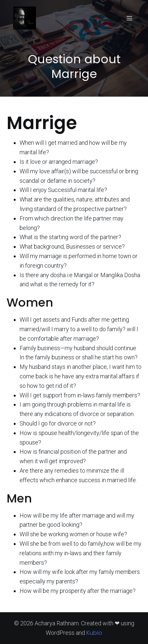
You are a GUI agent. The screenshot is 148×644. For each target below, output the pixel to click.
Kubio (94, 633)
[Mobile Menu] (129, 18)
